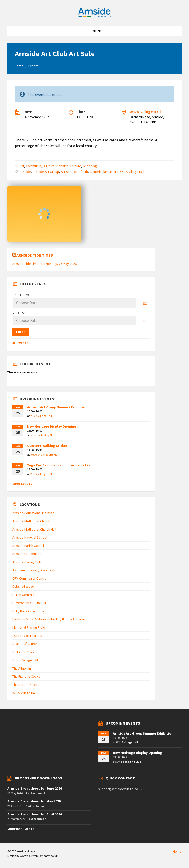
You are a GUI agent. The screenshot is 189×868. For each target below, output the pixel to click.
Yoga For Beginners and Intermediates (59, 465)
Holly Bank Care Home (28, 611)
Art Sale (67, 172)
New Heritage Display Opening (52, 426)
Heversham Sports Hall (45, 454)
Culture (49, 166)
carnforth (81, 172)
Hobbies (63, 166)
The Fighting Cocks (26, 676)
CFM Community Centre (29, 578)
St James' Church (25, 644)
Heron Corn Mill (23, 595)
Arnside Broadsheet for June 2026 (35, 788)
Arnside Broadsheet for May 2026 (34, 801)
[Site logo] (94, 16)
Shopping (90, 166)
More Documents (21, 829)
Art (22, 166)
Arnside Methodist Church (31, 521)
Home (19, 66)
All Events (20, 343)
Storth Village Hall (25, 660)
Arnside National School (30, 537)
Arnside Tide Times (35, 255)
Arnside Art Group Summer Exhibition (57, 407)
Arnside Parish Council (28, 546)
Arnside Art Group (46, 172)
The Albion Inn (22, 668)
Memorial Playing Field (29, 627)
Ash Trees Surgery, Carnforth (34, 570)
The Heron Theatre (26, 685)
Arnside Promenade (27, 554)
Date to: (19, 312)
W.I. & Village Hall (145, 112)
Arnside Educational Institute (33, 513)
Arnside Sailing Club (43, 435)
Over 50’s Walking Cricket (47, 446)
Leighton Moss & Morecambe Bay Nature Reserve (49, 619)
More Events (22, 484)
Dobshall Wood (23, 586)
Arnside (25, 172)
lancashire (111, 172)
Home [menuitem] (177, 851)
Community (34, 166)
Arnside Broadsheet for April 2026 (35, 814)
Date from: (21, 295)
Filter (21, 332)
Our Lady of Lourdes (27, 636)
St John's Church (24, 652)
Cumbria (96, 172)
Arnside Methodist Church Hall (34, 529)
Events (33, 66)
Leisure (76, 166)
